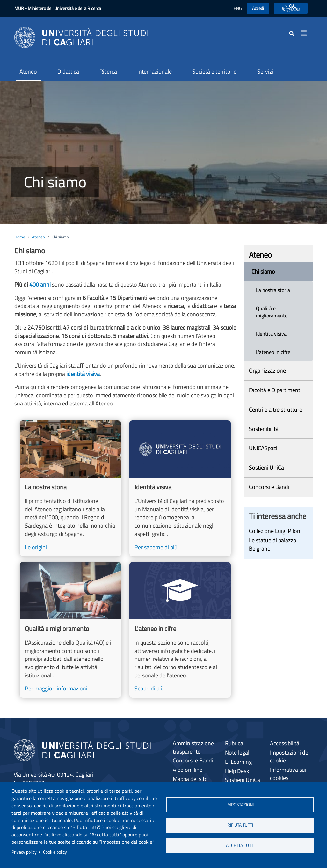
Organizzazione (267, 371)
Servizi (265, 72)
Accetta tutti (240, 846)
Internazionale (155, 72)
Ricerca (108, 72)
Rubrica (234, 743)
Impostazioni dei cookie (290, 757)
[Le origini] (70, 488)
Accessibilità (285, 743)
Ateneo (28, 72)
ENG (238, 8)
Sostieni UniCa (266, 467)
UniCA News (291, 8)
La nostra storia (273, 290)
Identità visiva (271, 334)
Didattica (68, 72)
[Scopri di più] (180, 630)
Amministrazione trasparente (193, 747)
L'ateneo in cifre (273, 352)
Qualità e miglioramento (272, 312)
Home (20, 237)
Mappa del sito (190, 779)
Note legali (238, 752)
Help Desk (237, 771)
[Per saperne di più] (180, 488)
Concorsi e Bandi (269, 487)
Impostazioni (240, 804)
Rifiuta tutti (240, 825)
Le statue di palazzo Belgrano (273, 544)
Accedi (258, 8)
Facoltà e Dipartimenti (275, 390)
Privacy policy (24, 852)
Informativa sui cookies (288, 774)
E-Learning (238, 762)
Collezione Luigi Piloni (275, 531)
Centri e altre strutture (276, 409)
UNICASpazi (263, 448)
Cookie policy (55, 852)
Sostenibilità (264, 429)
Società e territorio (214, 72)
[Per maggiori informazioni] (70, 630)
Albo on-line (188, 770)
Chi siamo (263, 271)
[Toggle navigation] (306, 33)
